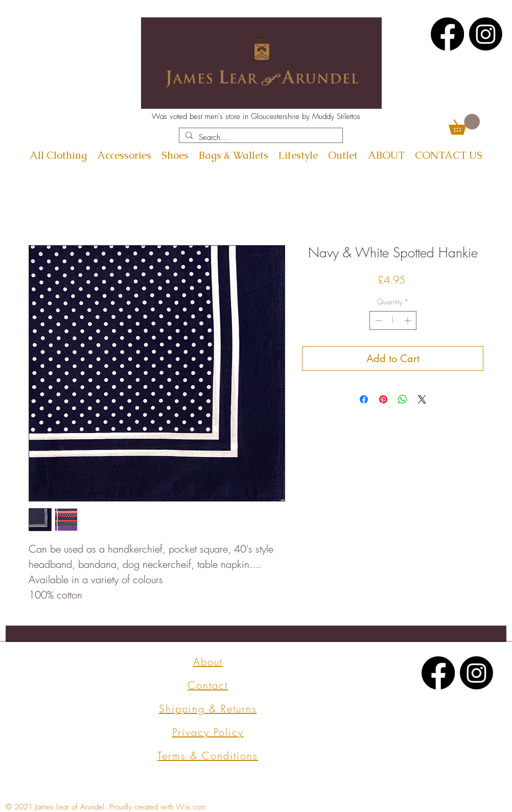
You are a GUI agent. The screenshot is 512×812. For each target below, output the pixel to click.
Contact (208, 685)
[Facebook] (447, 34)
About (208, 662)
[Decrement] (377, 320)
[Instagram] (486, 34)
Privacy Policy (208, 732)
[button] (464, 124)
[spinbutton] (393, 320)
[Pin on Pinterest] (383, 399)
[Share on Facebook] (364, 399)
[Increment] (409, 320)
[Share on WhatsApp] (403, 399)
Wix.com (191, 807)
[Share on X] (422, 399)
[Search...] (260, 138)
